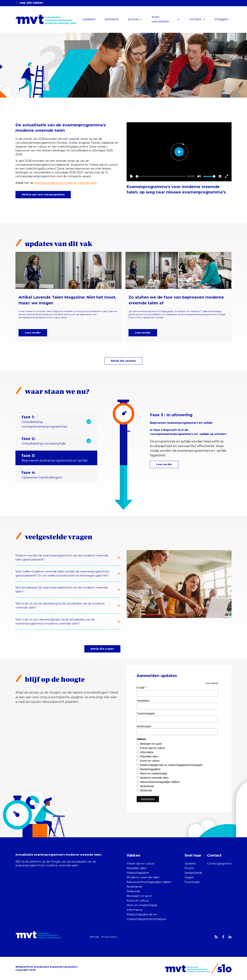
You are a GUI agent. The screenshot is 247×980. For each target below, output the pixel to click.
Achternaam (144, 726)
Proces (189, 868)
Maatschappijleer (150, 769)
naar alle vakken (29, 3)
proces (133, 19)
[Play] (132, 176)
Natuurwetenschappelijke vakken (160, 782)
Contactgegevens (219, 864)
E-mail (142, 688)
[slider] (161, 176)
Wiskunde (146, 790)
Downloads (192, 882)
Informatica (147, 752)
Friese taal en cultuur (153, 748)
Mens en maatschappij (154, 773)
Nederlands (147, 786)
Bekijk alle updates (123, 361)
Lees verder (33, 333)
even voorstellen (160, 19)
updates (89, 19)
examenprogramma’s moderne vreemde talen (66, 183)
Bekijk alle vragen (102, 649)
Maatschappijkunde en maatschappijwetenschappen (171, 765)
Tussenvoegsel (146, 713)
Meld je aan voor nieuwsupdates (43, 195)
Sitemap (94, 937)
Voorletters (143, 701)
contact (195, 19)
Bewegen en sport (151, 744)
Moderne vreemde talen (154, 778)
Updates (190, 864)
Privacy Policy (109, 937)
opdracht (112, 19)
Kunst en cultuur (150, 761)
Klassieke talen (149, 756)
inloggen (222, 19)
